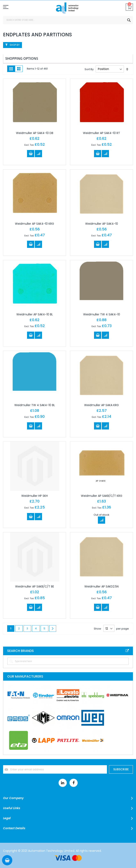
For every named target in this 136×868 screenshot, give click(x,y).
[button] (38, 154)
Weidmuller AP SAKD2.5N (101, 586)
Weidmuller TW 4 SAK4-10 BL (35, 405)
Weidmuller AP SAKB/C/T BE (35, 586)
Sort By (89, 69)
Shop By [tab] (15, 45)
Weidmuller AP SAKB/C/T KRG (102, 496)
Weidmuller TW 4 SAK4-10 (102, 314)
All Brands (127, 651)
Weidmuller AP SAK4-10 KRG (35, 224)
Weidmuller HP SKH (35, 496)
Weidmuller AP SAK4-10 (102, 224)
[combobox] (68, 20)
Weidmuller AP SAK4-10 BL (35, 314)
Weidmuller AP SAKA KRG (101, 405)
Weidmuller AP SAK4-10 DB (35, 133)
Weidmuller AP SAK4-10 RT (101, 133)
